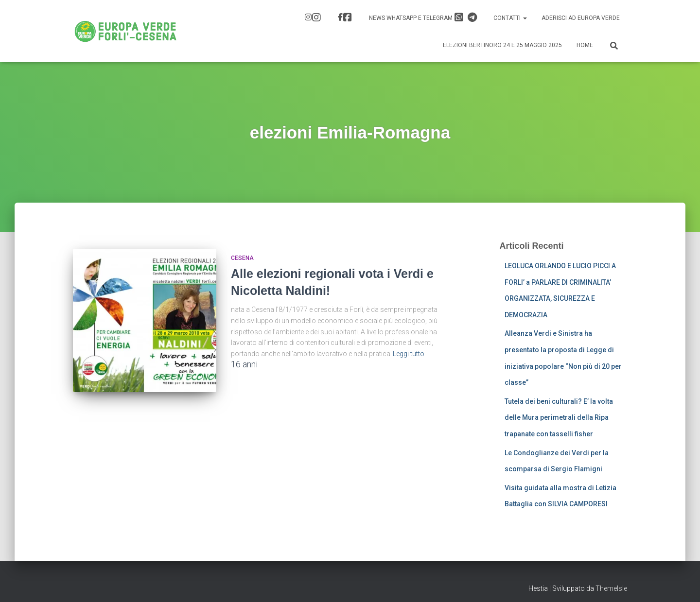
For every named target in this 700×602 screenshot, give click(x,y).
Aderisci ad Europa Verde (581, 18)
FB (348, 17)
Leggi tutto (409, 354)
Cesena (242, 258)
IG (316, 17)
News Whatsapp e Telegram (423, 17)
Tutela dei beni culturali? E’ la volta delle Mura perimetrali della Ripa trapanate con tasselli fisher (559, 418)
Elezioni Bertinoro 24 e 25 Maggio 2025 (502, 45)
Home (585, 45)
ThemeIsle (611, 588)
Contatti (510, 18)
